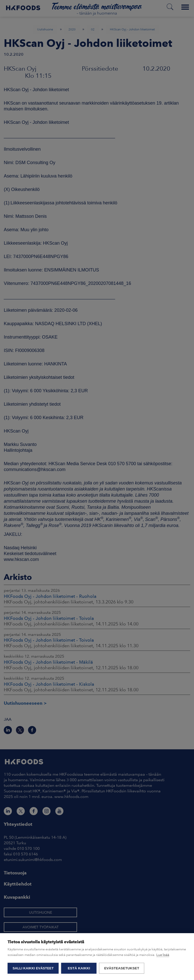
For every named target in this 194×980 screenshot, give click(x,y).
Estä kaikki (79, 968)
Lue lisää (163, 955)
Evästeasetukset (122, 968)
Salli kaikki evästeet (33, 968)
